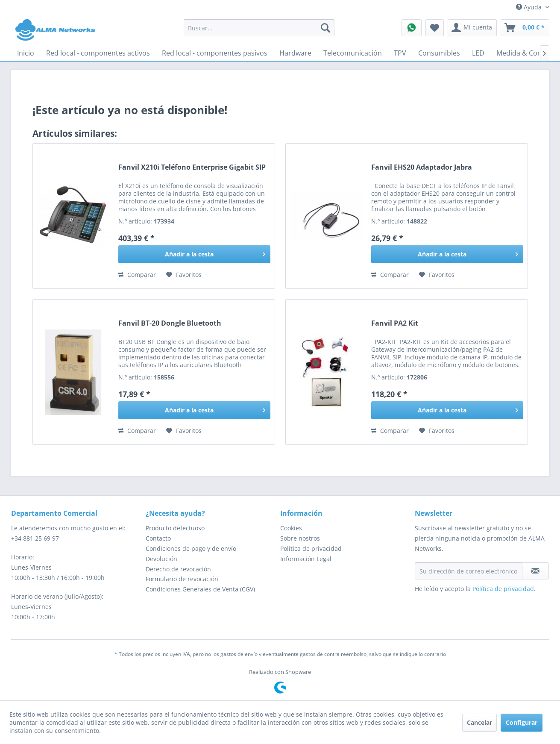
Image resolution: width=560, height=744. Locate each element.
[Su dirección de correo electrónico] (469, 571)
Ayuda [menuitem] (530, 7)
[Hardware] (295, 53)
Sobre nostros (300, 538)
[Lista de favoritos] (435, 28)
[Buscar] (325, 28)
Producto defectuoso (175, 528)
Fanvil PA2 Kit (395, 323)
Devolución (161, 559)
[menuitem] (259, 28)
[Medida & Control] (525, 53)
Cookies (291, 528)
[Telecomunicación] (353, 53)
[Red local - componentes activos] (98, 53)
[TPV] (400, 53)
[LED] (478, 53)
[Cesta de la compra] (525, 28)
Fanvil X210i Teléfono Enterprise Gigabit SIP (192, 167)
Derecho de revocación (178, 569)
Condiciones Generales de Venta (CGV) (200, 589)
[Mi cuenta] (472, 28)
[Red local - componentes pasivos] (215, 53)
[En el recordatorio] (184, 275)
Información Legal (306, 559)
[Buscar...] (259, 28)
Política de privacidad (311, 548)
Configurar (522, 722)
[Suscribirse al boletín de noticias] (535, 571)
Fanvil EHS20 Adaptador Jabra (422, 167)
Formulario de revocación (182, 579)
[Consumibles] (439, 53)
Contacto (158, 538)
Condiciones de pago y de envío (191, 548)
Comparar (137, 275)
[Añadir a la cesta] (194, 254)
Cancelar (479, 722)
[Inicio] (26, 53)
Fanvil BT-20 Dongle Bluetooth (170, 323)
